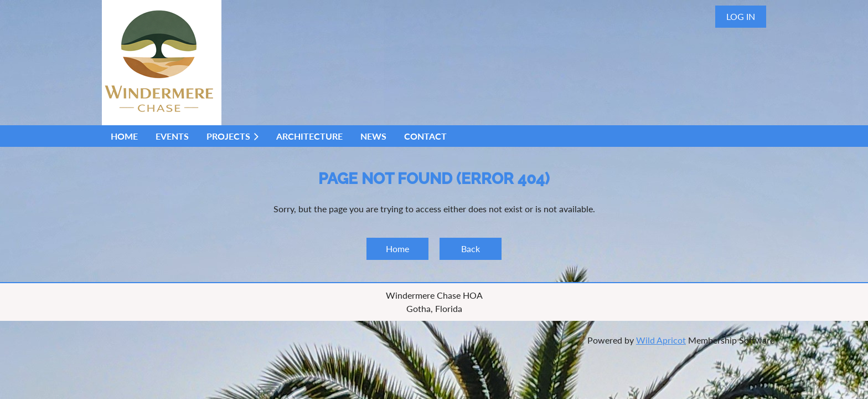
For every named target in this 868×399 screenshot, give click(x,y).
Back (471, 249)
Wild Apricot (661, 340)
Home (397, 249)
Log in (741, 16)
